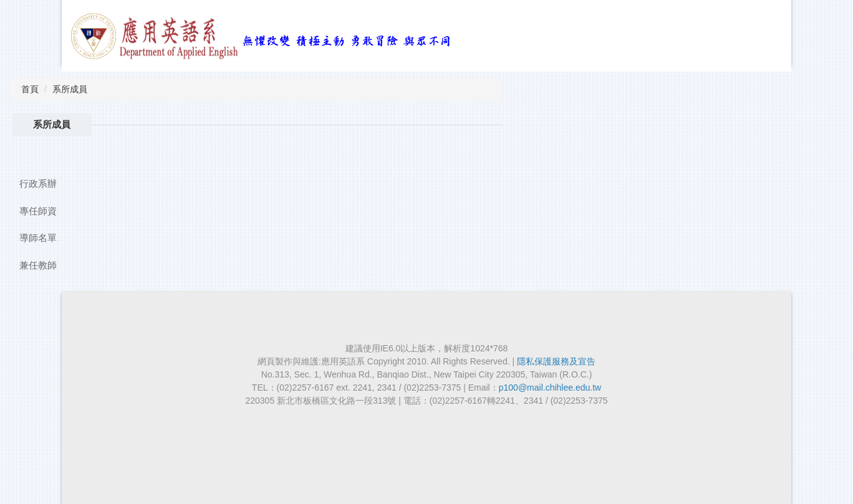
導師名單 (38, 238)
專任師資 (38, 211)
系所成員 (70, 89)
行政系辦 (38, 183)
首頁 (30, 89)
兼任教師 (38, 265)
